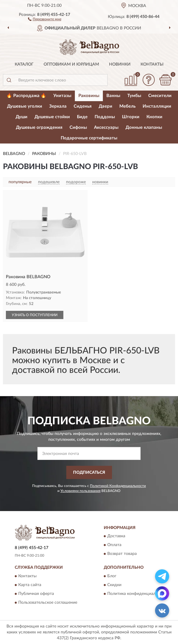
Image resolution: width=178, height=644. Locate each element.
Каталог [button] (24, 64)
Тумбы (134, 96)
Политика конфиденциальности (138, 594)
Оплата (114, 545)
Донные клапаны (144, 127)
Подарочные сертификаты (89, 138)
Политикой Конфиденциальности (118, 486)
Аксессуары (106, 127)
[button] (45, 19)
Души (22, 117)
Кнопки (154, 117)
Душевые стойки (52, 117)
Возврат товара (122, 554)
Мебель (127, 106)
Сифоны (78, 127)
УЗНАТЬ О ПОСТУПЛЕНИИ (35, 315)
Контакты (152, 64)
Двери (106, 106)
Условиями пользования (80, 491)
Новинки (120, 64)
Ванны (113, 96)
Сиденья (83, 106)
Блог (112, 576)
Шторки (131, 117)
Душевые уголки (25, 106)
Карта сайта (30, 585)
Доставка (116, 536)
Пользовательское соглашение (48, 603)
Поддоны (105, 117)
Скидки (114, 585)
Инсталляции (157, 106)
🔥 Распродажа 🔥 (26, 96)
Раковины (89, 96)
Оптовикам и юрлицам (71, 64)
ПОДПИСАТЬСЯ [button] (89, 473)
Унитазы (62, 96)
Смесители (160, 96)
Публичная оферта (36, 594)
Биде (82, 117)
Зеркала (58, 106)
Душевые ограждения (39, 127)
